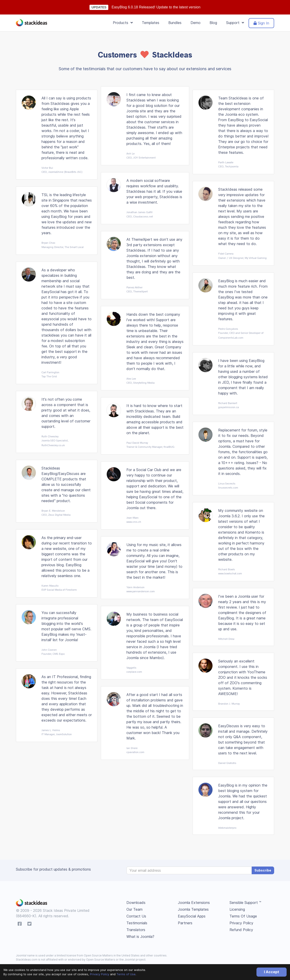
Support (235, 23)
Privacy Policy (100, 974)
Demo (196, 23)
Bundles (175, 23)
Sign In (261, 23)
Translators (136, 930)
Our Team (134, 909)
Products (123, 23)
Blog (213, 23)
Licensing (237, 909)
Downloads (136, 903)
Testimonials (137, 923)
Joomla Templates (193, 909)
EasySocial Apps (192, 916)
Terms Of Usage (243, 916)
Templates (151, 23)
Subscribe (263, 870)
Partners (185, 923)
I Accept (272, 972)
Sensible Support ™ (245, 903)
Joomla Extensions (194, 903)
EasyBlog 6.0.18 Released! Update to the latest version (156, 7)
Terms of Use (126, 974)
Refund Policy (241, 930)
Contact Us (136, 916)
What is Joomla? (140, 937)
